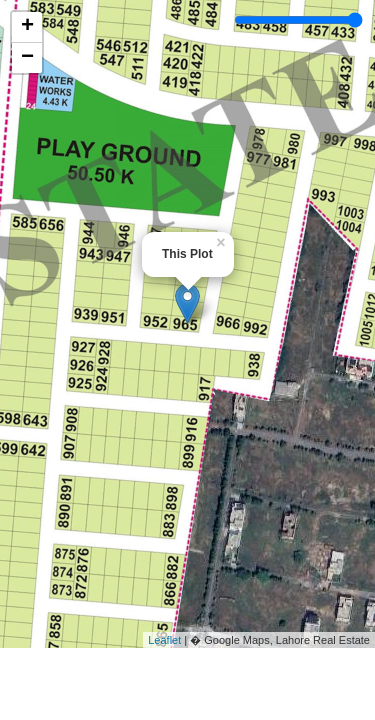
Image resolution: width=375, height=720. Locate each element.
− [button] (27, 58)
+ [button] (27, 27)
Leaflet (164, 640)
